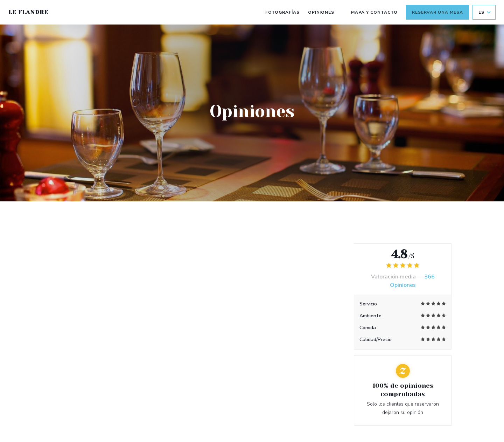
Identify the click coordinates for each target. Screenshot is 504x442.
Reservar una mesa (437, 12)
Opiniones (321, 12)
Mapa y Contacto (374, 12)
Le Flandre (28, 12)
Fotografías (282, 12)
